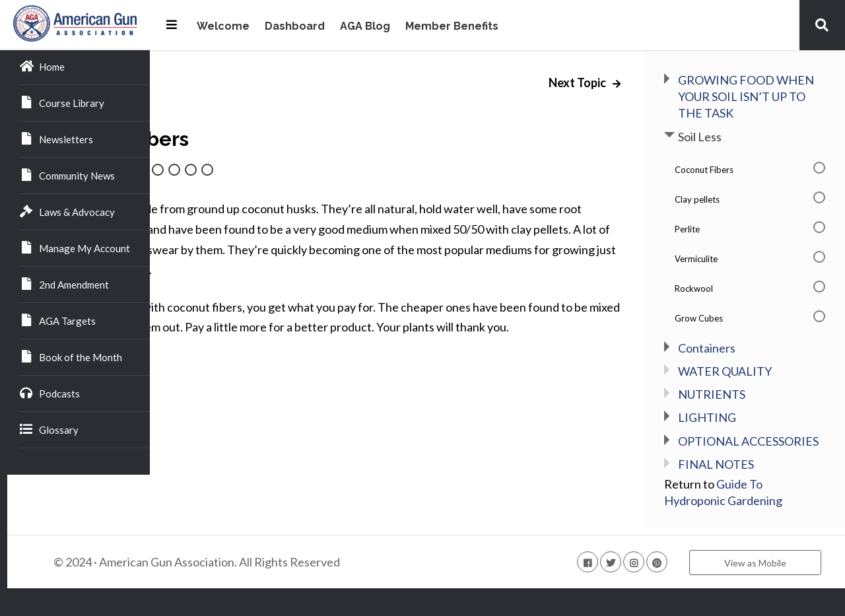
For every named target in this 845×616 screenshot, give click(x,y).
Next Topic (612, 83)
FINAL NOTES (750, 497)
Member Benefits (452, 27)
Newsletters (56, 139)
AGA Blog (365, 27)
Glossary (49, 429)
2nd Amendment (64, 284)
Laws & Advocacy (67, 211)
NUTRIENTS (745, 411)
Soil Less (733, 153)
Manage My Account (75, 248)
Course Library (62, 102)
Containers (740, 364)
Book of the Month (71, 357)
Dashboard (295, 27)
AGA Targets (58, 320)
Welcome (223, 27)
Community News (67, 175)
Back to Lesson (214, 401)
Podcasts (50, 393)
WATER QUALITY (759, 388)
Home (42, 66)
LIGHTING (741, 434)
